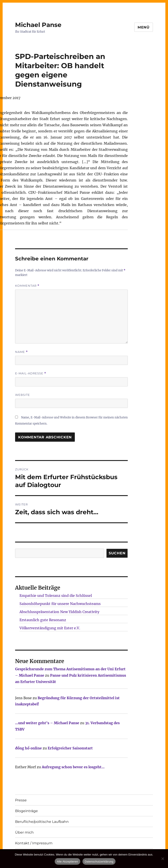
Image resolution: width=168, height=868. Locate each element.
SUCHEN (117, 553)
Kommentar (27, 286)
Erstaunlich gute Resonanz (43, 620)
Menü (144, 27)
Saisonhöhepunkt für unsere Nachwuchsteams (60, 604)
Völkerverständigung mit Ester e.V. (50, 628)
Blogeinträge (26, 811)
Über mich (24, 832)
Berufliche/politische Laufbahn (42, 822)
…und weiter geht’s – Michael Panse (47, 723)
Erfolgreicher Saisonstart (70, 748)
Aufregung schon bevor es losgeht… (73, 767)
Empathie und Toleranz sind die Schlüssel (56, 596)
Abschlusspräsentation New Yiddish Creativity (59, 612)
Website (23, 395)
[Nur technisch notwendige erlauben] (163, 859)
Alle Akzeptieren (67, 862)
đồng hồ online (28, 748)
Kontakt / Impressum (34, 843)
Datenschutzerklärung (99, 862)
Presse (21, 800)
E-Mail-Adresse (31, 373)
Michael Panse (38, 25)
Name (21, 352)
